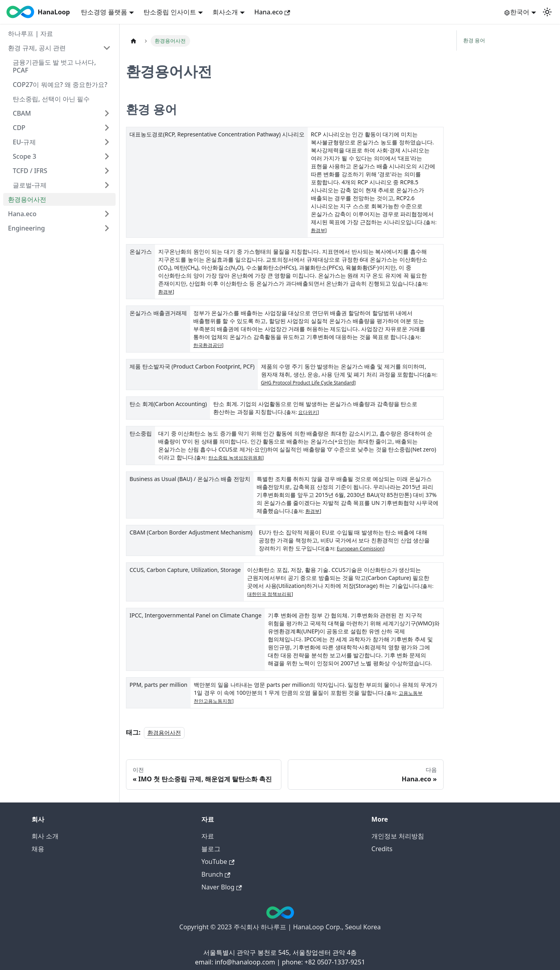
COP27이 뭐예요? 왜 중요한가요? (60, 85)
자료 (208, 836)
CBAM (22, 113)
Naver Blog (221, 887)
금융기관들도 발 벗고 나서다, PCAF (54, 66)
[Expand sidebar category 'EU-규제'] (107, 142)
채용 (38, 849)
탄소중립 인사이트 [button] (170, 12)
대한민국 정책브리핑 (269, 594)
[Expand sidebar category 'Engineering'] (107, 228)
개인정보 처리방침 (398, 836)
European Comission (360, 549)
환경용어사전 (27, 199)
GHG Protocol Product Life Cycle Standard (308, 383)
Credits (382, 849)
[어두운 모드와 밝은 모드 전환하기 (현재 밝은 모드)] (547, 12)
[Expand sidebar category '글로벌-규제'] (107, 185)
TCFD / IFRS (30, 171)
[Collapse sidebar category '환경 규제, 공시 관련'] (107, 48)
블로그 (211, 849)
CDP (19, 128)
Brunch (216, 874)
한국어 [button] (517, 12)
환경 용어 (474, 40)
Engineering (27, 228)
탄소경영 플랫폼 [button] (104, 12)
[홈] (134, 41)
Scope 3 (25, 156)
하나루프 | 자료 (30, 34)
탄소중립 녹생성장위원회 (235, 458)
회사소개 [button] (225, 12)
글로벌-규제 (30, 185)
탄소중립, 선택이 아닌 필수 (51, 99)
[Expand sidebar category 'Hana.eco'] (107, 214)
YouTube (218, 862)
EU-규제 (24, 142)
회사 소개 (45, 836)
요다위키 (308, 412)
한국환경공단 (208, 345)
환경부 (318, 230)
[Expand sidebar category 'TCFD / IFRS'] (107, 171)
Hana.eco (272, 12)
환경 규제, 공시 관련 (37, 48)
